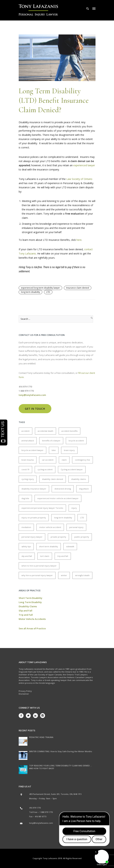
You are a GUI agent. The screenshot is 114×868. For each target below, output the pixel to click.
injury (74, 508)
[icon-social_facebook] (22, 716)
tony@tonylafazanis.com (41, 823)
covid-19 (25, 469)
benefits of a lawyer (51, 441)
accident (25, 431)
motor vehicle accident (50, 527)
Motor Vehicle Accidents (32, 619)
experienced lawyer (84, 165)
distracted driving (63, 489)
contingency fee (82, 460)
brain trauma (28, 460)
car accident (48, 460)
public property (82, 537)
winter (64, 575)
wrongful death (82, 575)
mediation (26, 527)
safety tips (26, 546)
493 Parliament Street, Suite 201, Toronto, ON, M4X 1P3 (55, 794)
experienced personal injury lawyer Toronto (42, 508)
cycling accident (45, 469)
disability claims (79, 479)
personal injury (76, 527)
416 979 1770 (35, 808)
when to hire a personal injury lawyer (39, 566)
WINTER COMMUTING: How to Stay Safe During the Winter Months (61, 751)
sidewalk (70, 546)
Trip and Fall (26, 615)
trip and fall (63, 556)
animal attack (28, 441)
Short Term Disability (30, 598)
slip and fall (27, 556)
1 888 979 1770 (46, 812)
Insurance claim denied (78, 288)
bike (54, 450)
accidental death (45, 431)
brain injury (69, 450)
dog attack (84, 489)
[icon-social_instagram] (43, 716)
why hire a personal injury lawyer (37, 575)
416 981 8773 (41, 816)
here (79, 240)
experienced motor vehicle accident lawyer (58, 498)
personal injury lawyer (32, 537)
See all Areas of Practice (32, 628)
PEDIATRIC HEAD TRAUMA (41, 737)
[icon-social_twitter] (29, 716)
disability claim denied (53, 479)
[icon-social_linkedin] (36, 716)
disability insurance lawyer (34, 489)
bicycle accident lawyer (32, 450)
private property (58, 537)
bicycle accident (76, 441)
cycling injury (28, 479)
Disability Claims (28, 606)
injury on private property (34, 518)
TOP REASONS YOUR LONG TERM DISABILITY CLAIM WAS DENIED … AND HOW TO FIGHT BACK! (60, 767)
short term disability (49, 546)
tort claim (45, 556)
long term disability (30, 292)
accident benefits (69, 431)
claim (64, 460)
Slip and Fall (25, 611)
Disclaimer (24, 694)
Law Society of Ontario (79, 179)
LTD (48, 292)
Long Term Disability (30, 602)
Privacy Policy (25, 691)
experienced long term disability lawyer (40, 288)
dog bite (25, 498)
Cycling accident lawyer (72, 469)
